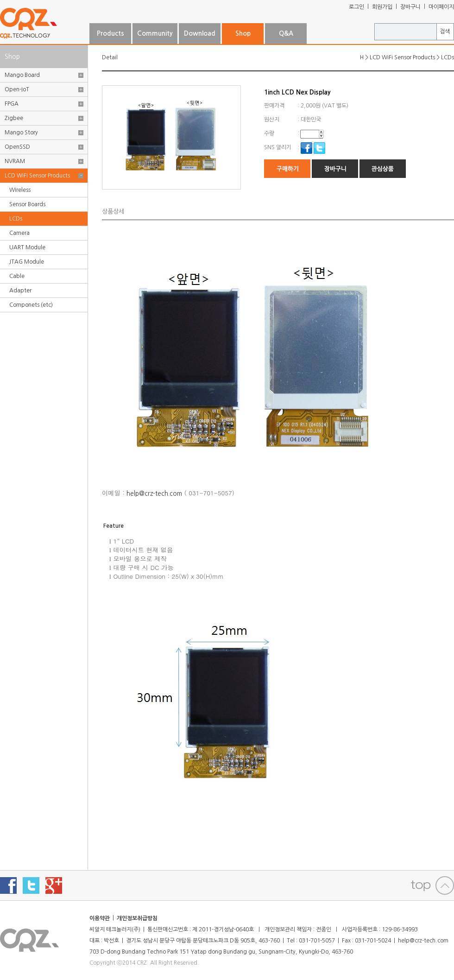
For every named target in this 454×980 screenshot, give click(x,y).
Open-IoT (17, 89)
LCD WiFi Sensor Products (37, 176)
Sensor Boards (27, 204)
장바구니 (410, 7)
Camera (19, 233)
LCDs (16, 219)
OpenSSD (17, 147)
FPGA (12, 104)
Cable (17, 276)
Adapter (20, 291)
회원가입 (382, 7)
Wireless (20, 190)
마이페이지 (441, 7)
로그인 (356, 7)
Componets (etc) (31, 305)
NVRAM (15, 161)
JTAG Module (27, 262)
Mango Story (21, 133)
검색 (445, 32)
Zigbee (14, 118)
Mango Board (22, 75)
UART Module (27, 247)
